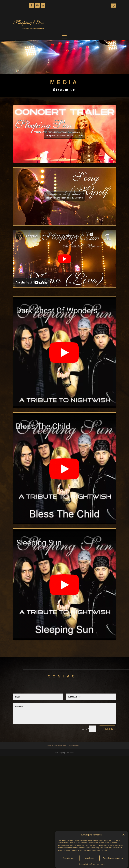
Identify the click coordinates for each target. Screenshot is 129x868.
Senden (107, 729)
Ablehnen (89, 859)
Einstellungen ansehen (113, 859)
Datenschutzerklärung (87, 865)
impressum (101, 865)
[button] (123, 836)
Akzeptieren (68, 859)
